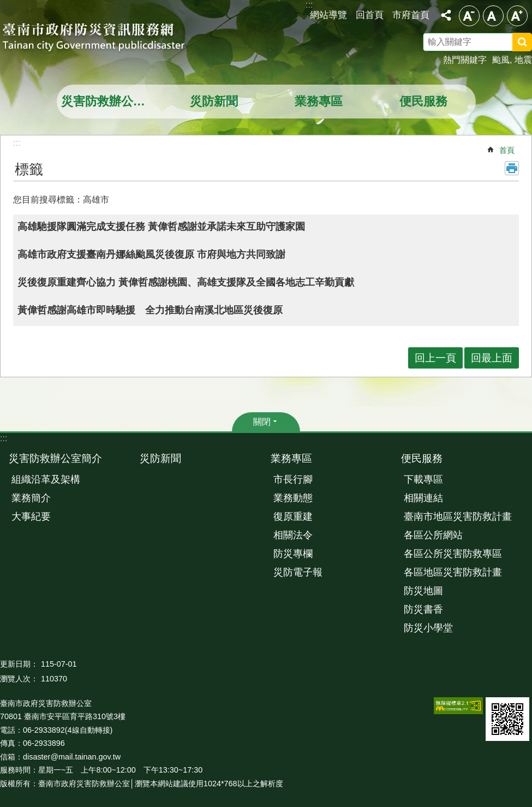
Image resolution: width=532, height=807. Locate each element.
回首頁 (370, 15)
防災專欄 (293, 554)
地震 (523, 60)
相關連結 (423, 498)
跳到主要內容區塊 (6, 6)
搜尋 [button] (522, 42)
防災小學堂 (428, 628)
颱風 (501, 60)
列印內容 (512, 168)
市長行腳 (293, 479)
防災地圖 (423, 591)
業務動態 (293, 498)
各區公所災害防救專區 (453, 554)
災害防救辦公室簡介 (110, 101)
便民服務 (423, 101)
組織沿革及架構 (46, 479)
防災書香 (423, 609)
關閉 (262, 422)
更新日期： (19, 664)
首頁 (507, 150)
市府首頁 (411, 15)
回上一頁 (435, 358)
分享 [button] (446, 15)
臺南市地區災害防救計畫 (458, 517)
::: (4, 438)
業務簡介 (31, 498)
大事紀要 (31, 517)
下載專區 (423, 479)
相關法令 (293, 535)
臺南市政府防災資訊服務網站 (104, 38)
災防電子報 (298, 572)
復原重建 (293, 517)
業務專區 (319, 101)
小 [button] (469, 16)
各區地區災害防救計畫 (453, 572)
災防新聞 (214, 101)
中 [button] (493, 16)
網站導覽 (328, 15)
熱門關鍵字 (465, 60)
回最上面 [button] (492, 358)
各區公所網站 (433, 535)
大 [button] (517, 16)
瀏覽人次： (19, 679)
